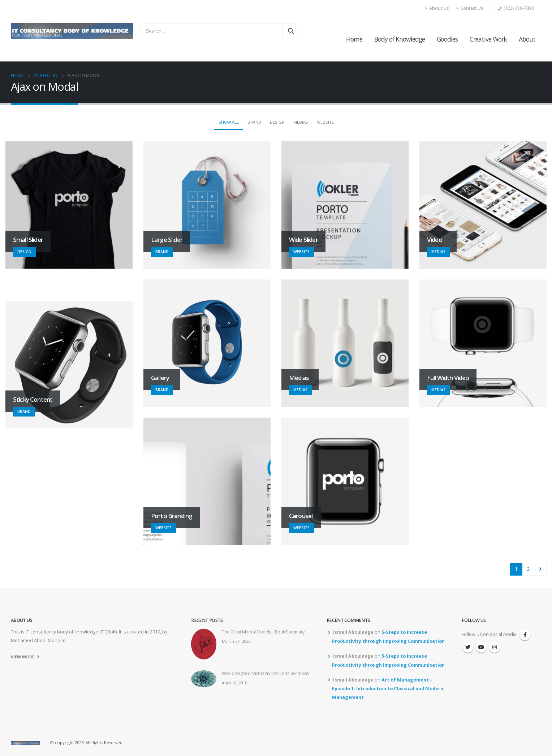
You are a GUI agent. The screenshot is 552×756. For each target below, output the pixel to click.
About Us (437, 8)
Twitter (468, 647)
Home (354, 39)
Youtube (481, 647)
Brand (254, 122)
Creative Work (488, 39)
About (527, 39)
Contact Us (470, 8)
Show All (229, 122)
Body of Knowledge (400, 39)
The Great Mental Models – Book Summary (263, 632)
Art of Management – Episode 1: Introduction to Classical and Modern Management (388, 689)
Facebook (525, 635)
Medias (301, 122)
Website (325, 122)
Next (540, 569)
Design (277, 122)
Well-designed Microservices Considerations (266, 673)
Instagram (495, 647)
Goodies (447, 39)
